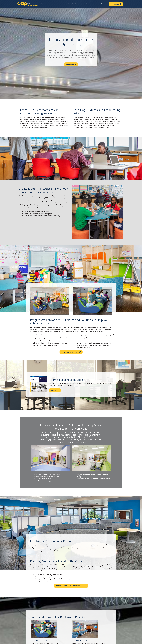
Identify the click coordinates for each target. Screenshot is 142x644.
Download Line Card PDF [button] (71, 352)
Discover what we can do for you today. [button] (71, 586)
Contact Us (116, 4)
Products (85, 4)
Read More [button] (70, 64)
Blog (102, 4)
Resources (94, 4)
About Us (43, 4)
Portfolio (75, 4)
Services (52, 4)
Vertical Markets (64, 4)
